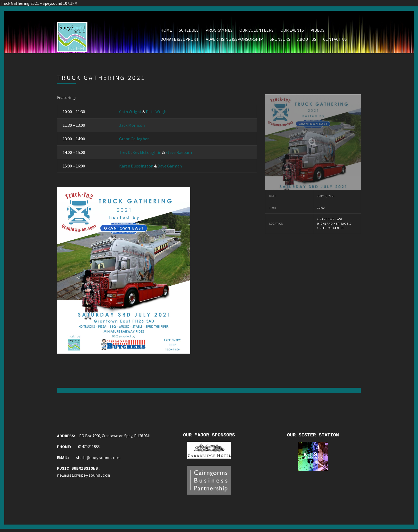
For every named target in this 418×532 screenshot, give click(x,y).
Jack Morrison (132, 126)
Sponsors (280, 40)
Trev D (125, 153)
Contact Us (335, 40)
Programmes (219, 31)
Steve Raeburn (179, 153)
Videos (318, 31)
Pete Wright (157, 113)
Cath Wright (130, 113)
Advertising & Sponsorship (234, 40)
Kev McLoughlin (147, 153)
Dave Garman (170, 167)
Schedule (189, 31)
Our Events (292, 31)
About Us (307, 40)
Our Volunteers (256, 31)
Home (166, 31)
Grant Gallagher (134, 140)
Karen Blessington (136, 167)
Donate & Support (180, 40)
